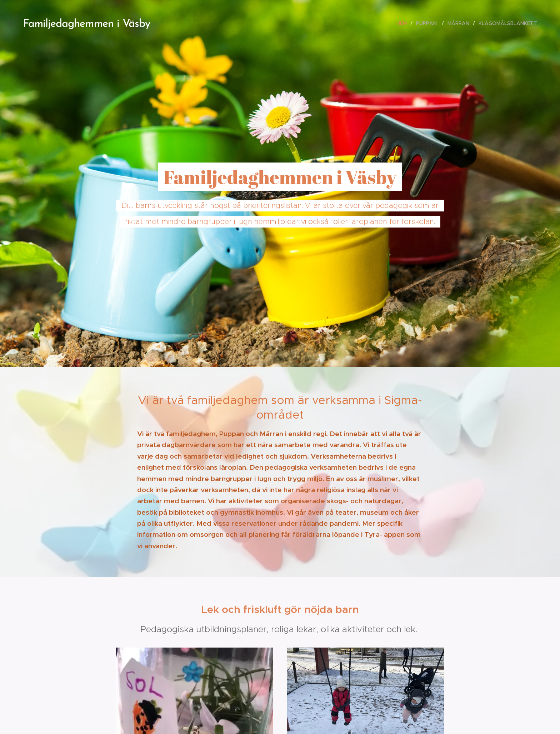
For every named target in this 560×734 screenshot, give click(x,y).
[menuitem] (404, 23)
